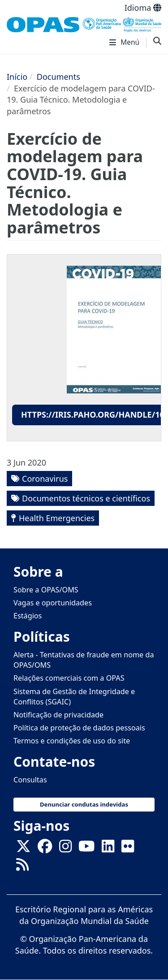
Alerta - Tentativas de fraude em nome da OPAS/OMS (84, 660)
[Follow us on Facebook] (45, 849)
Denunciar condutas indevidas (84, 804)
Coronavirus (45, 479)
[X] (23, 849)
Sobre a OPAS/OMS (46, 590)
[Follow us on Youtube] (86, 849)
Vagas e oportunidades (53, 603)
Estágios (28, 616)
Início (17, 77)
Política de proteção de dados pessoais (79, 728)
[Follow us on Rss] (22, 868)
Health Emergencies (57, 518)
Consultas (30, 780)
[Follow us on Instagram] (65, 849)
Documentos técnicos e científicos (86, 498)
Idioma (143, 8)
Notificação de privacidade (58, 715)
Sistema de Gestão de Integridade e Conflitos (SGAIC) (74, 697)
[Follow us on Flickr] (128, 849)
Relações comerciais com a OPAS (69, 678)
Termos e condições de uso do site (72, 741)
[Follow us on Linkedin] (108, 849)
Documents (58, 77)
